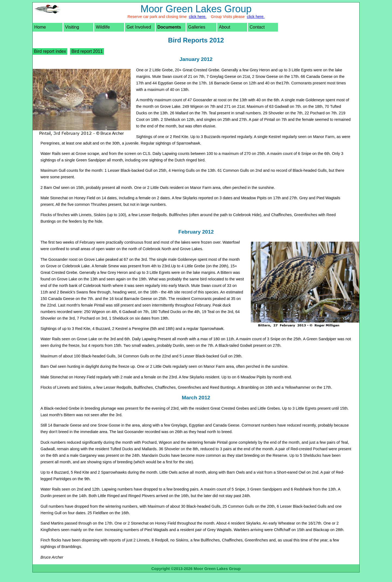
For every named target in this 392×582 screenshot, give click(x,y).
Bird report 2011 (87, 51)
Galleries (197, 27)
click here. (198, 17)
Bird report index (50, 51)
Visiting (72, 27)
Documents (169, 27)
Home (40, 27)
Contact (257, 27)
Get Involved (139, 27)
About (225, 27)
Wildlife (103, 27)
